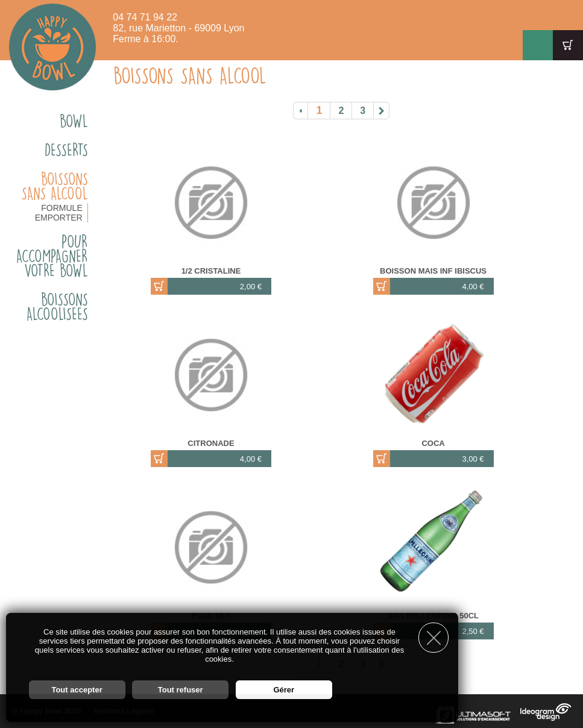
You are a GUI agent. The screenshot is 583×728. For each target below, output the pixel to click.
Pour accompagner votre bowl (52, 256)
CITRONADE (211, 443)
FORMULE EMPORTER (59, 213)
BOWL (74, 121)
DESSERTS (66, 150)
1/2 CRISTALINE (211, 271)
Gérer (284, 690)
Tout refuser (181, 690)
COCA (433, 443)
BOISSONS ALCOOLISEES (57, 307)
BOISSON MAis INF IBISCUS (433, 271)
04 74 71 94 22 (145, 17)
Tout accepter (77, 690)
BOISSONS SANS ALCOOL (55, 186)
